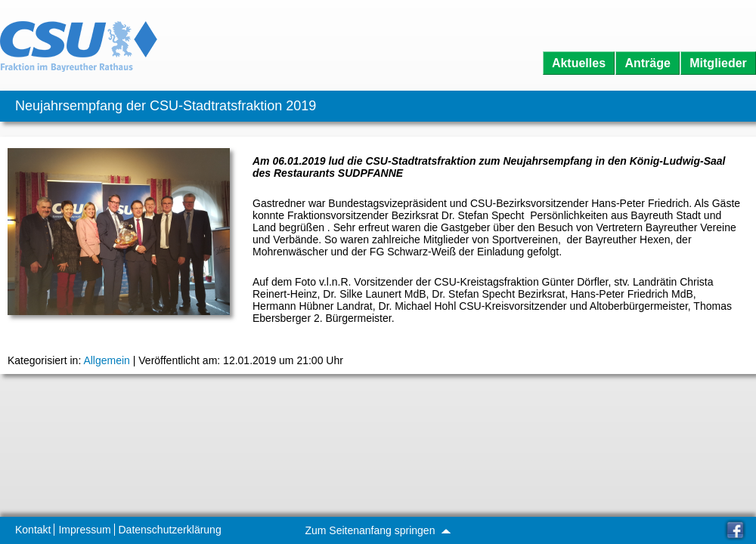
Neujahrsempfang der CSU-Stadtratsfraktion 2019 (166, 106)
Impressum (84, 530)
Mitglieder (718, 63)
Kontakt (33, 530)
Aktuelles (579, 63)
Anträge (647, 63)
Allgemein (106, 360)
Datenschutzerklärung (170, 530)
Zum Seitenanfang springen (377, 530)
